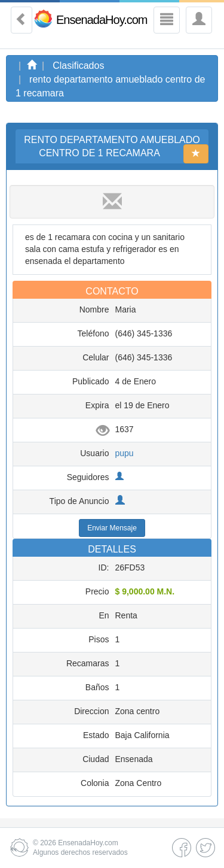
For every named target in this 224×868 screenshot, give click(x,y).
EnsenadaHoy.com (102, 20)
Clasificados (78, 66)
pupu (125, 453)
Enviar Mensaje (112, 528)
